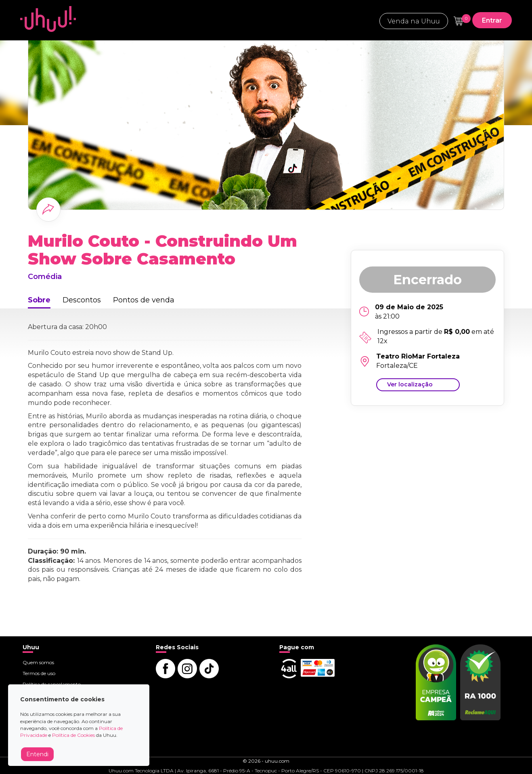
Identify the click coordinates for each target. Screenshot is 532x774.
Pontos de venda (144, 300)
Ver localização (410, 384)
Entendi (37, 754)
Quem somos (38, 662)
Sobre (39, 300)
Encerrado (427, 280)
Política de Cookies (73, 735)
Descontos (82, 300)
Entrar (492, 20)
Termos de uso (39, 673)
